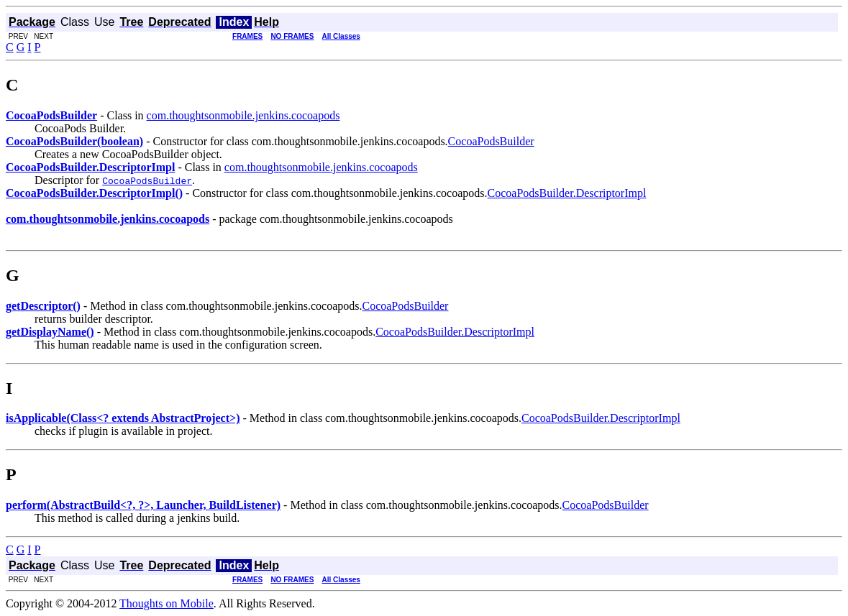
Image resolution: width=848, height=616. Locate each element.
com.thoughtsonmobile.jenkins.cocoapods (243, 115)
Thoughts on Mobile (167, 603)
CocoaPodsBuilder (491, 141)
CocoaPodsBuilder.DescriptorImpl (567, 193)
